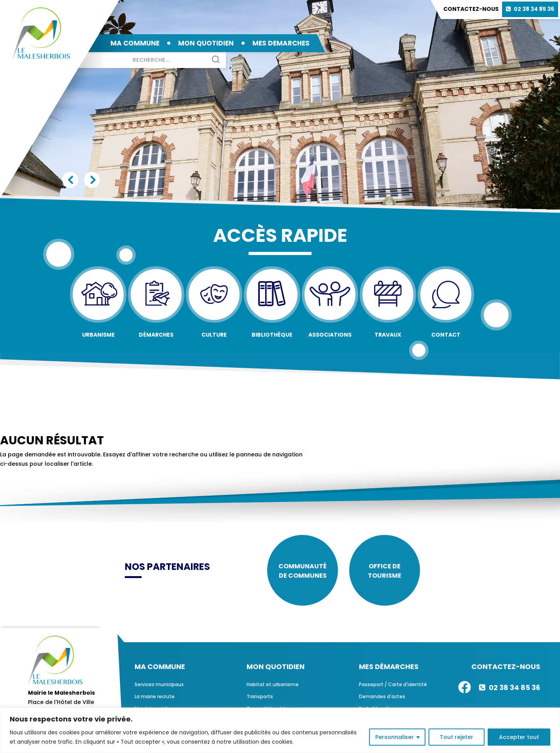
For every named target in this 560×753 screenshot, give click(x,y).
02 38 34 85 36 (534, 9)
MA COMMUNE (135, 43)
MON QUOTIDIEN (206, 43)
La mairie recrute (155, 697)
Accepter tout (519, 737)
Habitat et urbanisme (273, 685)
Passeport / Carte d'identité (393, 685)
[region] (280, 730)
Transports (260, 697)
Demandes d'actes (382, 697)
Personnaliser (395, 737)
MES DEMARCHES (281, 43)
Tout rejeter (457, 737)
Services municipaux (159, 685)
